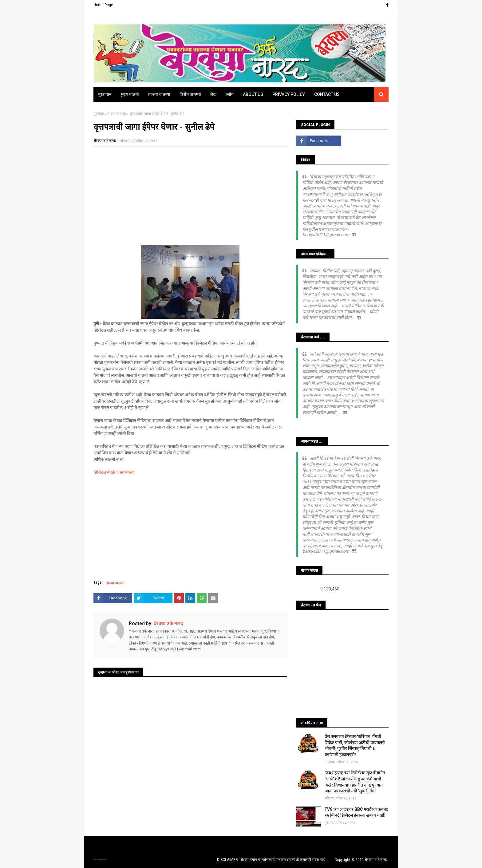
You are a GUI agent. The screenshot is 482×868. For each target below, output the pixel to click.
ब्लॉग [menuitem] (230, 94)
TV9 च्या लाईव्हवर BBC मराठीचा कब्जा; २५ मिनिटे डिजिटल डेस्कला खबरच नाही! (356, 812)
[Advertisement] (190, 196)
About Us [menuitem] (253, 94)
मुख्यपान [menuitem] (105, 94)
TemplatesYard (100, 860)
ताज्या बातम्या (117, 114)
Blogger (106, 860)
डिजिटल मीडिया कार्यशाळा (114, 472)
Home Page (103, 5)
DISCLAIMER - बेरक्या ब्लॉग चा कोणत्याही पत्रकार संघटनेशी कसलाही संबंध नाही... (273, 860)
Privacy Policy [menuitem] (289, 94)
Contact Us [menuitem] (327, 94)
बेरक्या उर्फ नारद (105, 141)
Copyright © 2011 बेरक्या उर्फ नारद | (361, 860)
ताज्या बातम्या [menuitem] (159, 94)
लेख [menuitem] (213, 94)
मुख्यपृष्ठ (99, 114)
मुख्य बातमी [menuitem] (130, 94)
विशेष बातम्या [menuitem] (190, 94)
